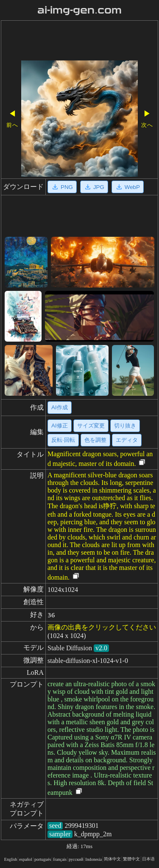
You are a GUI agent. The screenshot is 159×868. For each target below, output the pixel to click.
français (60, 859)
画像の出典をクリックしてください (102, 627)
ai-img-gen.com (79, 10)
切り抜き (125, 426)
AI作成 (60, 407)
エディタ (127, 440)
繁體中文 (131, 859)
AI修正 (60, 426)
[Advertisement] (79, 41)
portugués (43, 859)
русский (76, 859)
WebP (128, 187)
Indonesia (93, 859)
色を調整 (95, 440)
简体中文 (112, 859)
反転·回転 (63, 440)
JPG (94, 187)
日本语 (148, 859)
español (26, 859)
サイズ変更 (91, 426)
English (11, 859)
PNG (62, 187)
